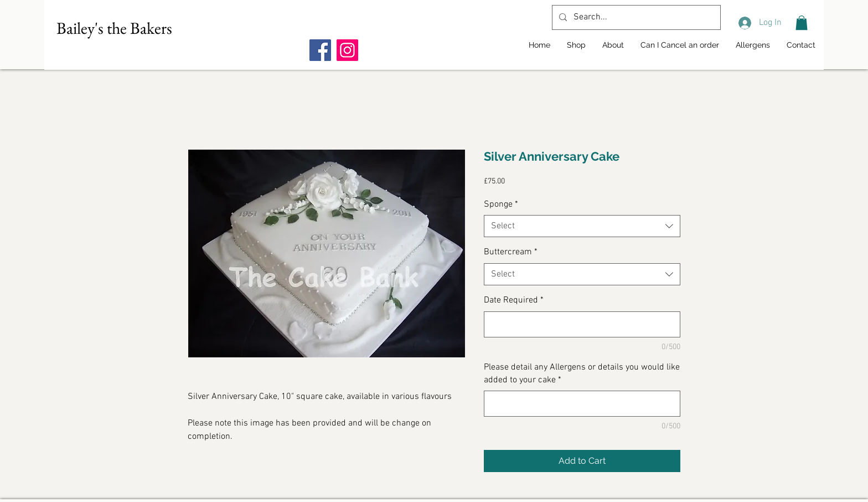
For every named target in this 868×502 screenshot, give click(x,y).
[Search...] (635, 17)
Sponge (501, 204)
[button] (802, 23)
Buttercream (511, 252)
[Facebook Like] (379, 28)
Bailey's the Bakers (114, 28)
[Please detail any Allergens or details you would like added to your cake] (582, 404)
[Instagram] (347, 50)
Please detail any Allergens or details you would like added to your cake (582, 373)
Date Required (514, 300)
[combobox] (582, 226)
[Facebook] (320, 50)
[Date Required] (582, 324)
